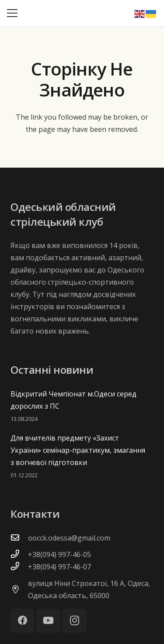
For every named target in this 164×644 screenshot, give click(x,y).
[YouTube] (48, 621)
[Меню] (12, 13)
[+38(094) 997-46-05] (19, 554)
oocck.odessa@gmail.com (69, 538)
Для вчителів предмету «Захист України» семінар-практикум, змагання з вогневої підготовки (78, 450)
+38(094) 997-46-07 (59, 567)
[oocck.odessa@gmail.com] (19, 538)
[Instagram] (75, 621)
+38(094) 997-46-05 (59, 554)
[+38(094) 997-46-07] (19, 567)
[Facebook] (23, 621)
